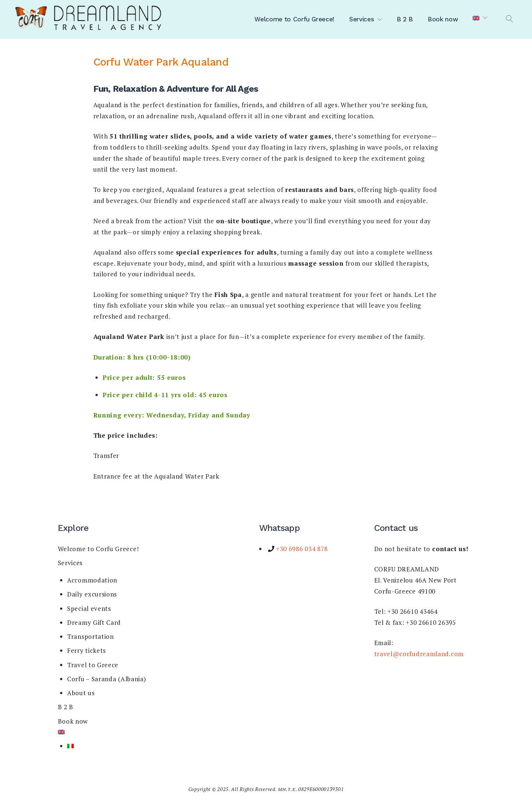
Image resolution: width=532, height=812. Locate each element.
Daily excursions (92, 594)
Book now (443, 19)
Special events (89, 608)
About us (81, 693)
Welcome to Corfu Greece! (294, 19)
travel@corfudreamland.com (419, 654)
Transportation (91, 636)
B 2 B (405, 19)
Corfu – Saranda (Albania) (107, 679)
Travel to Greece (93, 665)
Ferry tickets (86, 650)
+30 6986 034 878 (301, 549)
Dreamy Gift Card (94, 622)
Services (361, 19)
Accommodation (92, 580)
